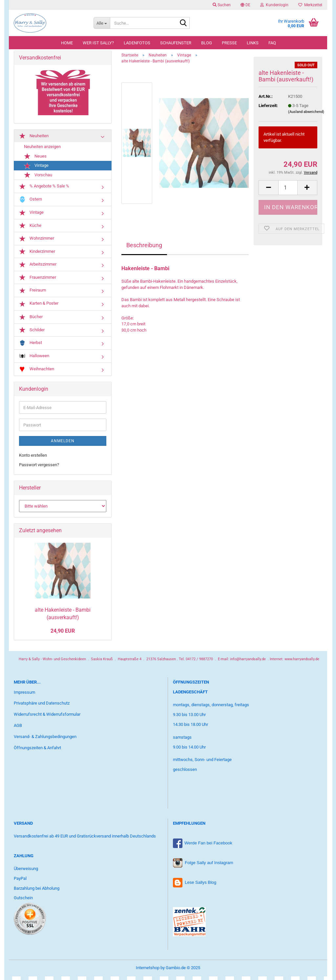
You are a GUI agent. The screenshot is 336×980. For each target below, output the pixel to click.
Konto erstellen (33, 459)
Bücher (31, 321)
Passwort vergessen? (39, 468)
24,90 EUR (63, 635)
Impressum (24, 696)
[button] (245, 5)
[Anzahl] (288, 191)
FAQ (272, 43)
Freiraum (32, 294)
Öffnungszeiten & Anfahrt (37, 751)
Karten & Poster (39, 307)
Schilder (32, 334)
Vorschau (38, 179)
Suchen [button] (222, 5)
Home (67, 43)
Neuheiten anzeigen (42, 150)
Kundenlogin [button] (274, 5)
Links (253, 43)
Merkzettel (310, 5)
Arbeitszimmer (38, 268)
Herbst (31, 347)
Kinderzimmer (37, 255)
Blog (207, 43)
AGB (18, 729)
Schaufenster (176, 43)
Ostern (31, 203)
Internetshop (148, 971)
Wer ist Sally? (98, 43)
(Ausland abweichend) (306, 115)
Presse (229, 43)
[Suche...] (102, 23)
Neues (35, 160)
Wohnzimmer (37, 242)
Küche (30, 229)
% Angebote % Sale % (44, 190)
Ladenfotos (137, 43)
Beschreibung (144, 249)
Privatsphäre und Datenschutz (42, 707)
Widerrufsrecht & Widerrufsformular (47, 718)
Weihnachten (37, 373)
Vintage (36, 169)
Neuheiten (34, 140)
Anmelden (63, 445)
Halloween (34, 360)
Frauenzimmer (38, 281)
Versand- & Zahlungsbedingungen (45, 740)
